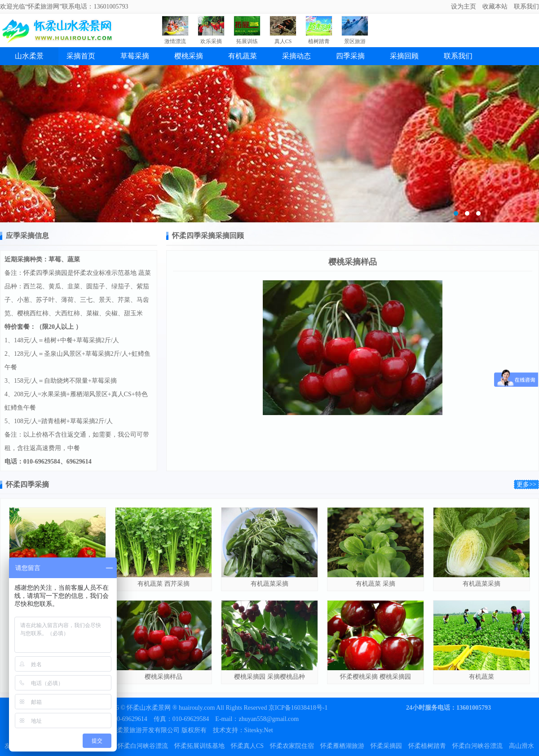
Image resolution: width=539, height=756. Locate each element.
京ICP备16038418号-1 (298, 708)
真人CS (283, 41)
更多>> (526, 484)
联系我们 (458, 56)
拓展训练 (247, 41)
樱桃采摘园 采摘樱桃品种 (269, 677)
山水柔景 (29, 56)
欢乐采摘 (211, 41)
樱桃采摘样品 (163, 677)
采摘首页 (81, 56)
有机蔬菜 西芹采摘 (163, 584)
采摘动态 (296, 56)
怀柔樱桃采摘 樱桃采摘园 (376, 677)
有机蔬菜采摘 (269, 584)
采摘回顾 (404, 56)
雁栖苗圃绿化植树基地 (269, 144)
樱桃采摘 (189, 56)
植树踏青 (319, 41)
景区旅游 (355, 41)
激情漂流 (175, 41)
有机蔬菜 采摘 (376, 584)
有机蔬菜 (243, 56)
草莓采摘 (135, 56)
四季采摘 (350, 56)
